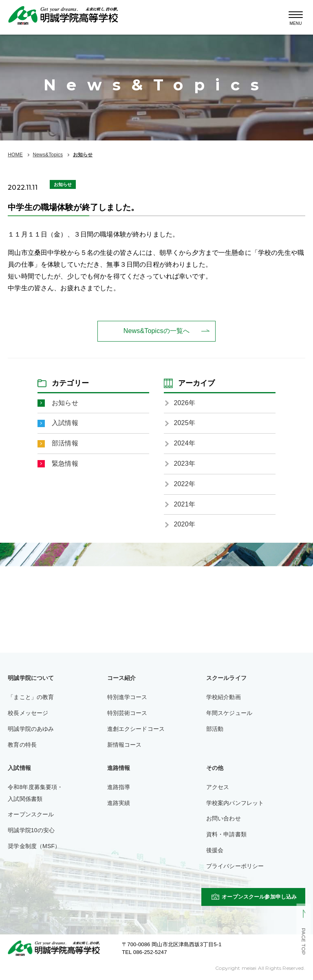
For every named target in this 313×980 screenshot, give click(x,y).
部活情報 (65, 443)
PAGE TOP (303, 942)
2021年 (185, 504)
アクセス (218, 787)
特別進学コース (127, 697)
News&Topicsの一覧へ (156, 331)
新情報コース (125, 745)
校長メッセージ (28, 713)
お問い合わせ (224, 818)
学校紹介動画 (224, 697)
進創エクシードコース (136, 729)
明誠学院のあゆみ (31, 729)
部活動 (215, 729)
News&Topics (48, 155)
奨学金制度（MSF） (34, 846)
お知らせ (83, 155)
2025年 (185, 423)
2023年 (185, 464)
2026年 (185, 403)
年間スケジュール (229, 713)
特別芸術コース (127, 713)
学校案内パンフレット (235, 803)
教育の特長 (22, 745)
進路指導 (119, 787)
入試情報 (65, 423)
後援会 (215, 850)
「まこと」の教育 (31, 697)
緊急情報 (65, 464)
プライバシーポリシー (235, 866)
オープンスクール (31, 814)
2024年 (185, 443)
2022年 (185, 484)
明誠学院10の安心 (31, 830)
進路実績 (119, 803)
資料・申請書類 (226, 834)
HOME (15, 155)
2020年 (185, 524)
